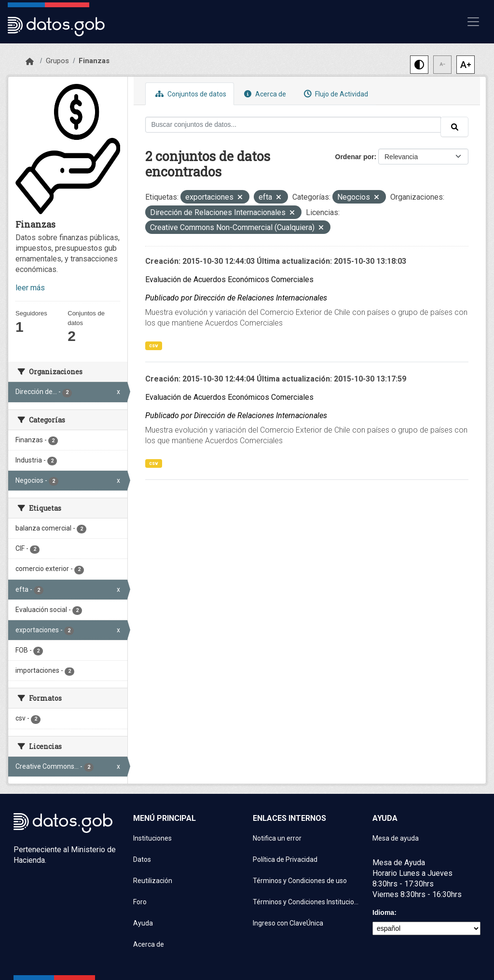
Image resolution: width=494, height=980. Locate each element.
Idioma (383, 912)
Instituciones (152, 838)
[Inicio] (30, 62)
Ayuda (143, 923)
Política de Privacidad (285, 859)
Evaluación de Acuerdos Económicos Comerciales (229, 279)
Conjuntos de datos (190, 94)
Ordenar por (355, 157)
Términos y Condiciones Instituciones (307, 902)
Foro (140, 902)
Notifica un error (277, 838)
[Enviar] (454, 127)
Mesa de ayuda (396, 838)
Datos (142, 859)
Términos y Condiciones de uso (300, 881)
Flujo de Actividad (335, 94)
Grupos (57, 61)
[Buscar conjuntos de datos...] (293, 125)
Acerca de (264, 94)
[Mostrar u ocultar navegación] (473, 22)
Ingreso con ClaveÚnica (288, 923)
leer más (30, 288)
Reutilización (153, 881)
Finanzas (94, 61)
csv (154, 346)
